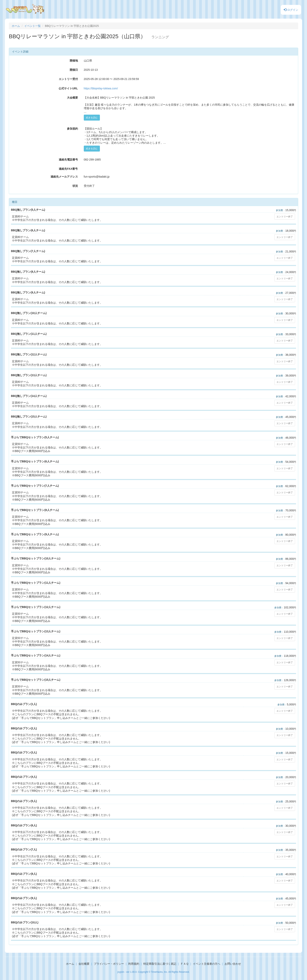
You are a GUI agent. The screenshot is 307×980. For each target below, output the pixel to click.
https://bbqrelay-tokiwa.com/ (101, 88)
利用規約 (134, 964)
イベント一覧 (33, 26)
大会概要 (72, 98)
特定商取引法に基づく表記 (160, 964)
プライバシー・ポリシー (109, 964)
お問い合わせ (233, 964)
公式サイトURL (68, 88)
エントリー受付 (68, 79)
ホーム (16, 26)
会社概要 (84, 964)
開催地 (74, 61)
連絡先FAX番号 (68, 169)
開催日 (74, 70)
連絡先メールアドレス (64, 177)
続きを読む (92, 118)
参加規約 (72, 129)
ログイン (291, 10)
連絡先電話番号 (68, 160)
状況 (75, 186)
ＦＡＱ (185, 964)
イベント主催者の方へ (207, 964)
